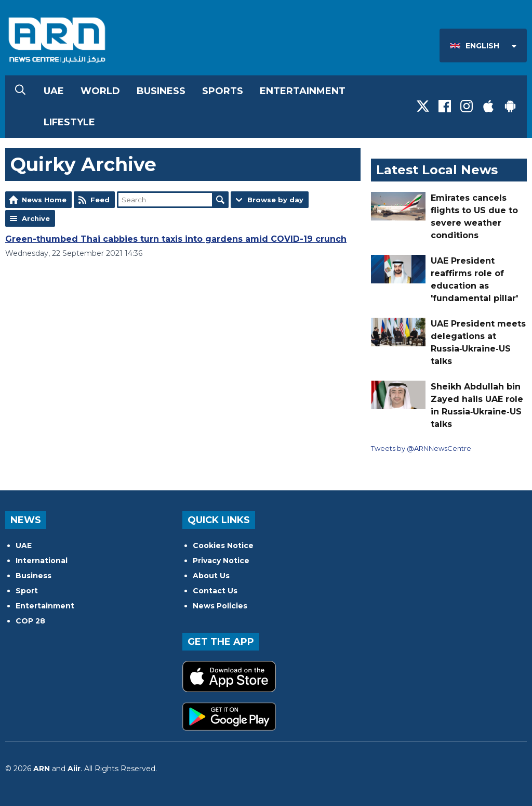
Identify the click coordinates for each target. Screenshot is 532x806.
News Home (44, 200)
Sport (27, 591)
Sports (223, 91)
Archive (36, 218)
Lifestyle (69, 122)
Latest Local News (437, 170)
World (100, 91)
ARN (42, 769)
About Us (211, 576)
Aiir (74, 769)
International (42, 561)
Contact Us (215, 591)
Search (220, 200)
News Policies (220, 606)
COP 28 (30, 621)
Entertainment (303, 91)
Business (161, 91)
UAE (54, 91)
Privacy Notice (221, 561)
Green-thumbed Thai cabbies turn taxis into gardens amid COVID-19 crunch (176, 239)
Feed (100, 200)
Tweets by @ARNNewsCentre (421, 448)
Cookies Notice (223, 545)
